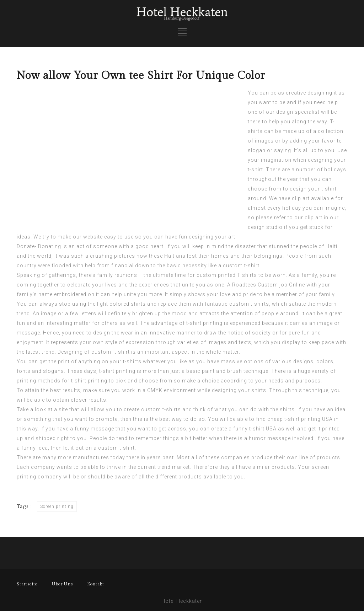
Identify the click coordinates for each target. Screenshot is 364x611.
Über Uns (62, 584)
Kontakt (96, 584)
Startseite (27, 584)
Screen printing (57, 507)
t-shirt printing (204, 323)
